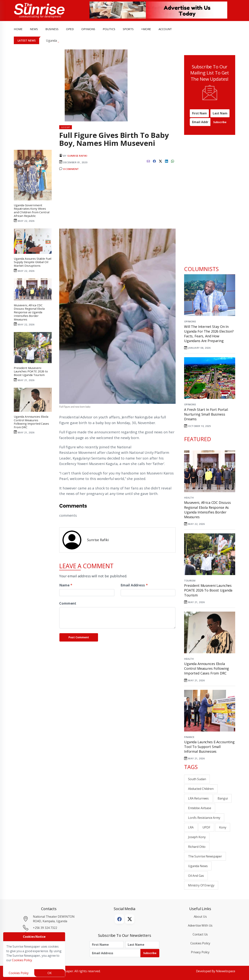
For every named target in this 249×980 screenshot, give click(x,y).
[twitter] (160, 161)
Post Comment (79, 637)
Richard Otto (197, 847)
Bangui (223, 798)
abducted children (201, 789)
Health (189, 498)
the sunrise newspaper (205, 856)
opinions (88, 29)
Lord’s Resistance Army (204, 818)
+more (146, 29)
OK (50, 973)
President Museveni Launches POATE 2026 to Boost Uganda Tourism (208, 590)
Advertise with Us (200, 925)
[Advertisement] (117, 201)
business (52, 29)
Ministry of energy (201, 885)
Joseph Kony (197, 837)
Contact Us (200, 934)
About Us (200, 917)
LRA (191, 827)
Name (66, 585)
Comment (68, 603)
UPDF (206, 827)
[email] (148, 161)
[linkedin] (167, 161)
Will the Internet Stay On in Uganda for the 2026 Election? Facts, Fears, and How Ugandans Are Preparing (209, 334)
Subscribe (220, 122)
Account (165, 29)
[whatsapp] (173, 161)
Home (18, 29)
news (34, 29)
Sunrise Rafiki (77, 156)
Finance (189, 737)
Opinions (190, 321)
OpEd (70, 29)
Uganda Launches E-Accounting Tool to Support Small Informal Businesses (209, 747)
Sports (128, 29)
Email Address (134, 585)
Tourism (190, 581)
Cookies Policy (200, 943)
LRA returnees (198, 798)
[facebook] (154, 161)
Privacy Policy (200, 952)
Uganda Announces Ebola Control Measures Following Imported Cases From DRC (207, 668)
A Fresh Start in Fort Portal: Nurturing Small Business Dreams (206, 414)
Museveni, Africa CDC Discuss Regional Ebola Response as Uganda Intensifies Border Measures (207, 510)
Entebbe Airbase (200, 808)
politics (109, 29)
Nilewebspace (226, 971)
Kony (223, 827)
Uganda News (198, 866)
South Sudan (197, 779)
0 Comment (71, 169)
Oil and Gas (196, 876)
